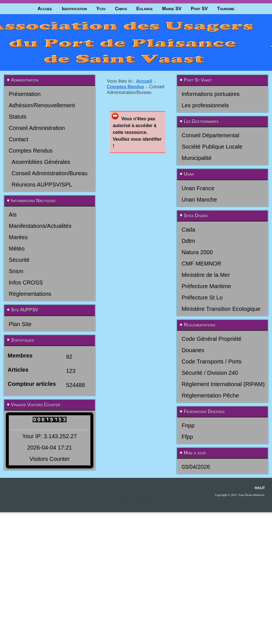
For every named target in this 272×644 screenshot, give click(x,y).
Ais (13, 215)
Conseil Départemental (210, 135)
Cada (188, 230)
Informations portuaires (211, 94)
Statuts (18, 117)
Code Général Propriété (212, 339)
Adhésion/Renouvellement (42, 105)
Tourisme (226, 9)
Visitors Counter (50, 459)
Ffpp (187, 437)
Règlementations (30, 294)
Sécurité (19, 260)
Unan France (198, 188)
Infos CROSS (26, 283)
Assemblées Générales (41, 162)
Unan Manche (199, 200)
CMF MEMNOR (201, 264)
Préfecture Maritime (206, 286)
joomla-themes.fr (144, 501)
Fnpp (188, 425)
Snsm (16, 271)
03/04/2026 (196, 467)
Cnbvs (121, 9)
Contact (19, 139)
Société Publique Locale (212, 147)
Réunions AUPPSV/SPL (42, 185)
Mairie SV (172, 9)
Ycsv (101, 9)
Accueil (45, 9)
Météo (17, 249)
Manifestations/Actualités (40, 226)
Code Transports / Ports (212, 361)
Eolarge (144, 9)
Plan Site (20, 324)
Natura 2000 (197, 252)
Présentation (25, 94)
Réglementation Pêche (210, 395)
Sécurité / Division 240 (210, 373)
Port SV (199, 9)
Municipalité (197, 158)
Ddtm (188, 241)
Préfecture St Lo (202, 298)
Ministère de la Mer (206, 275)
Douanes (193, 350)
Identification (74, 9)
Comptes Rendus (31, 151)
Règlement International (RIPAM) (223, 384)
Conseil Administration (37, 128)
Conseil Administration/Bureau (50, 173)
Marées (18, 237)
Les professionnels (205, 105)
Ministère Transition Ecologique (221, 309)
